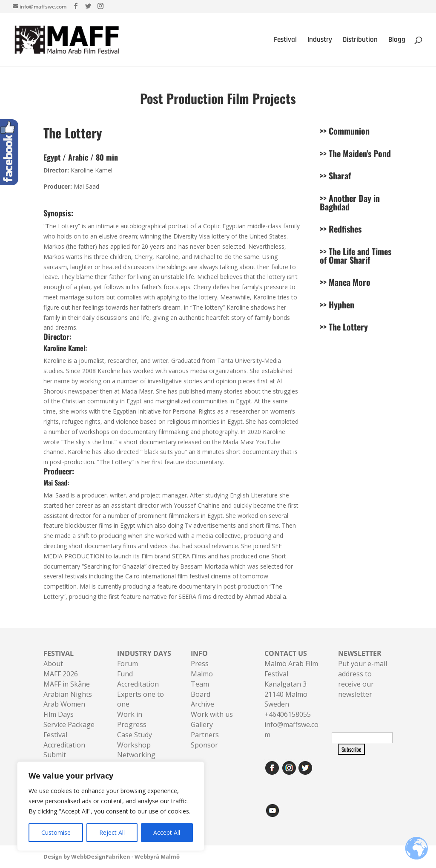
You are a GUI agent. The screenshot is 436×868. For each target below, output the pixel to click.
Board (201, 694)
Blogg (397, 40)
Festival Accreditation (64, 740)
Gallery (202, 724)
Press (200, 664)
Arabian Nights (68, 694)
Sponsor (204, 745)
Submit (55, 755)
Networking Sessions (136, 760)
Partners (205, 735)
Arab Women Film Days (64, 709)
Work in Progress (132, 719)
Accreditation (138, 684)
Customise (56, 832)
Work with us (212, 714)
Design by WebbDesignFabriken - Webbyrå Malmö (112, 857)
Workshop (134, 745)
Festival (285, 40)
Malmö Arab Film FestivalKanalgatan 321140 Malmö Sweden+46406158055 (291, 684)
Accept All (167, 832)
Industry (320, 40)
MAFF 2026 (61, 674)
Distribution (360, 40)
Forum (128, 664)
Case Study (135, 735)
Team (200, 684)
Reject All (112, 832)
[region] (111, 806)
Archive (202, 704)
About (53, 664)
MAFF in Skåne (67, 684)
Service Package (69, 724)
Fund (125, 674)
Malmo (202, 674)
